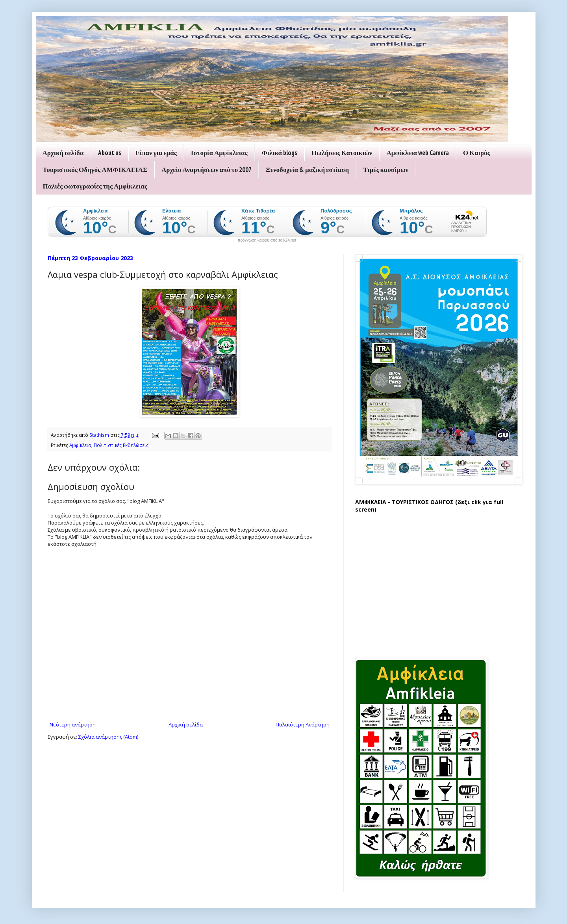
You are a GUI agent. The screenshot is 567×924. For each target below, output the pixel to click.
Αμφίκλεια (80, 445)
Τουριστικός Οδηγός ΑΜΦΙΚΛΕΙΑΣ (95, 170)
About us (110, 153)
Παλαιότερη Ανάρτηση (303, 724)
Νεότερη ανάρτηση (73, 724)
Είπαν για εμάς (156, 153)
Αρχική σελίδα (63, 153)
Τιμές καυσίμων (386, 170)
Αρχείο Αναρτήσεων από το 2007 (207, 170)
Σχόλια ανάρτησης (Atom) (108, 737)
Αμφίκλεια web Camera (418, 153)
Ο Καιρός (477, 153)
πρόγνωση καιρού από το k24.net (267, 240)
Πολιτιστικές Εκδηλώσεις (121, 445)
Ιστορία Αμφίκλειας (219, 153)
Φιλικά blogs (280, 153)
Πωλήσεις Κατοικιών (342, 153)
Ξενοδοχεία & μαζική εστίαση (307, 170)
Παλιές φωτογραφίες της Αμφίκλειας (95, 186)
